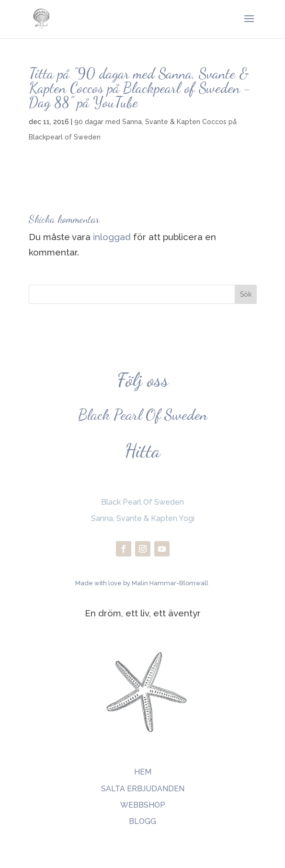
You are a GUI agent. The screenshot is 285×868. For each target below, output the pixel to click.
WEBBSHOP (143, 805)
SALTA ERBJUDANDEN (143, 789)
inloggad (112, 237)
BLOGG (142, 821)
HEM (143, 772)
